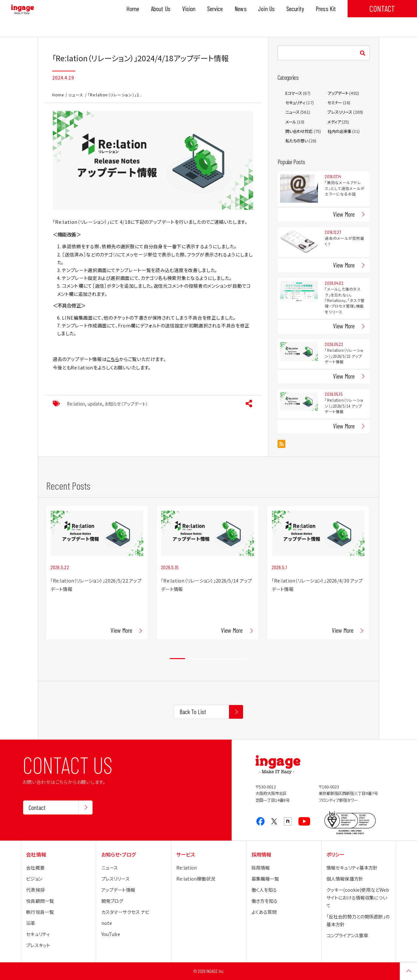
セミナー (335, 103)
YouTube (111, 934)
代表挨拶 (35, 890)
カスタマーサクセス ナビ (125, 912)
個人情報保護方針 (345, 879)
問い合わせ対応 (299, 131)
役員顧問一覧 (40, 901)
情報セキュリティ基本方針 (352, 868)
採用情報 (261, 868)
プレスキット (38, 945)
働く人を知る (264, 890)
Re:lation (76, 404)
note (107, 923)
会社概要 (35, 868)
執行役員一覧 (40, 912)
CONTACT (382, 8)
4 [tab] (224, 659)
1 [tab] (177, 659)
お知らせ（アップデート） (126, 404)
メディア (334, 122)
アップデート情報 (118, 890)
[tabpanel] (97, 573)
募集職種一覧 (265, 879)
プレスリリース (340, 112)
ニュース (76, 95)
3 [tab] (208, 659)
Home (58, 95)
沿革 (31, 923)
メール (291, 122)
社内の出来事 (339, 131)
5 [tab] (239, 659)
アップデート (338, 93)
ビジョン (34, 879)
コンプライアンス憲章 (347, 935)
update (95, 404)
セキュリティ (295, 103)
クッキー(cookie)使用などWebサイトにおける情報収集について (358, 898)
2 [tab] (193, 659)
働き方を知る (265, 901)
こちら (113, 359)
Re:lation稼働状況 (196, 879)
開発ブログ (112, 901)
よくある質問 (264, 912)
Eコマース (294, 93)
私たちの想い (297, 141)
